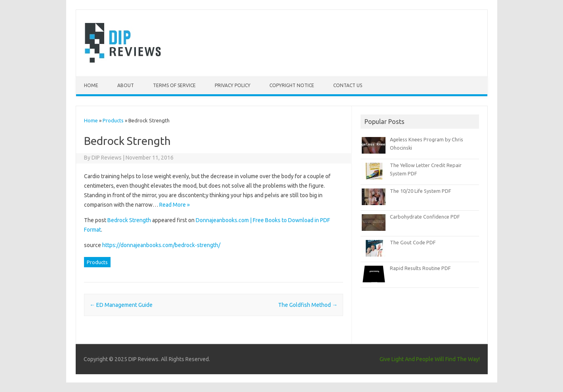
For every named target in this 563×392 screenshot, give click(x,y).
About (126, 85)
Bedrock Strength (129, 220)
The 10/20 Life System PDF (421, 191)
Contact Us (348, 85)
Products (113, 120)
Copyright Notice (292, 85)
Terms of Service (174, 85)
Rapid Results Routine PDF (420, 268)
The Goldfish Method (308, 305)
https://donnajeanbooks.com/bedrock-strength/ (161, 245)
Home (91, 85)
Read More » (175, 205)
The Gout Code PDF (413, 242)
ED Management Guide (121, 305)
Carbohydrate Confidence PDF (425, 217)
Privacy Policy (233, 85)
